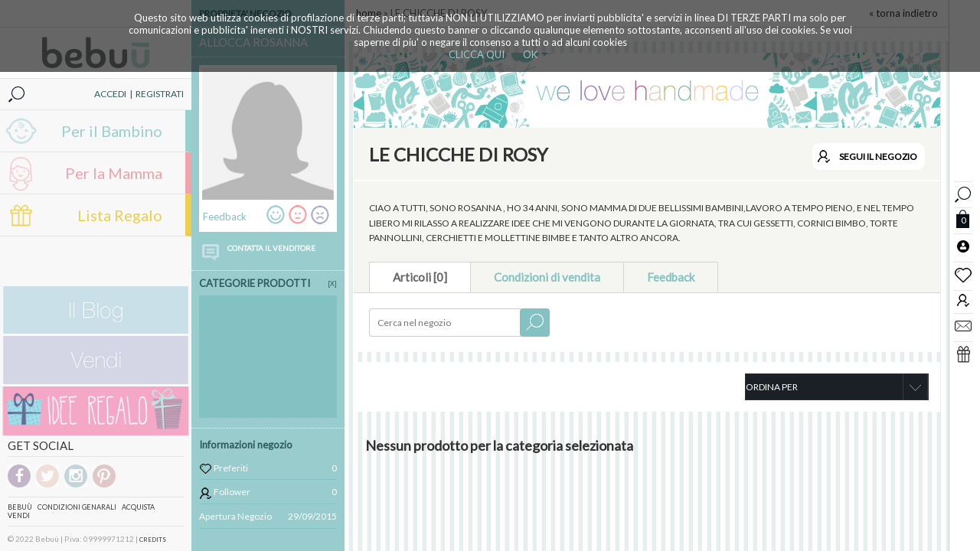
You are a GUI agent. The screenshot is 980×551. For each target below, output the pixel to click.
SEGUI (878, 156)
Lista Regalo (120, 215)
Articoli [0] (420, 277)
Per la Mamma (114, 173)
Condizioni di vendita (547, 277)
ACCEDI (110, 94)
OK (530, 54)
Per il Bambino (112, 131)
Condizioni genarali (77, 507)
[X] (332, 284)
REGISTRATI (160, 94)
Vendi (19, 515)
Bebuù (20, 507)
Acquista (138, 507)
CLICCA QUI (477, 54)
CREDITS (153, 540)
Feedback (671, 277)
